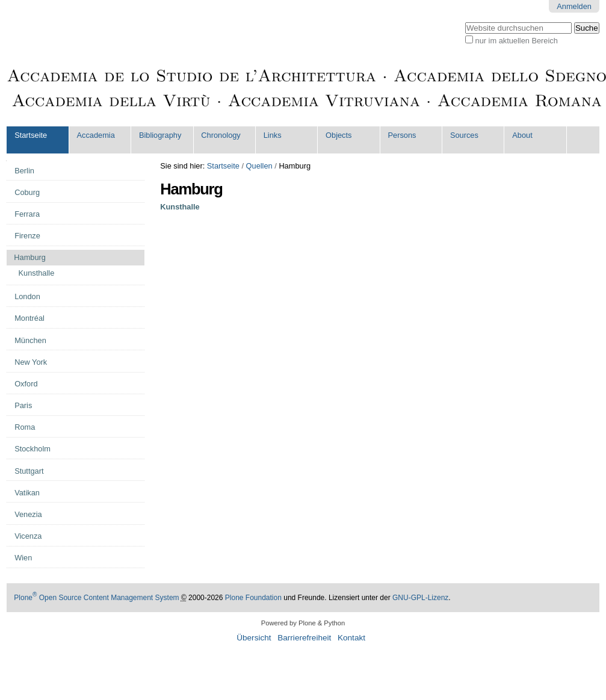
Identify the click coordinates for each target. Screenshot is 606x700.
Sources (464, 135)
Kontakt (351, 638)
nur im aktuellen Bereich (517, 41)
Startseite (31, 135)
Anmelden (574, 6)
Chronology (221, 135)
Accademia (96, 135)
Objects (339, 135)
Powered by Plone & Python (303, 623)
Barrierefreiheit (304, 638)
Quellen (259, 166)
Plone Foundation (253, 598)
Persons (402, 135)
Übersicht (254, 638)
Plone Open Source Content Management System (96, 598)
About (522, 135)
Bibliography (160, 135)
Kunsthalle (180, 207)
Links (273, 135)
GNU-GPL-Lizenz (420, 598)
